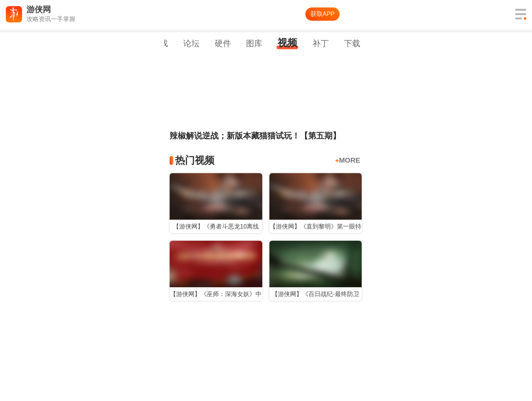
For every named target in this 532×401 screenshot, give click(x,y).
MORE (348, 160)
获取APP (322, 14)
